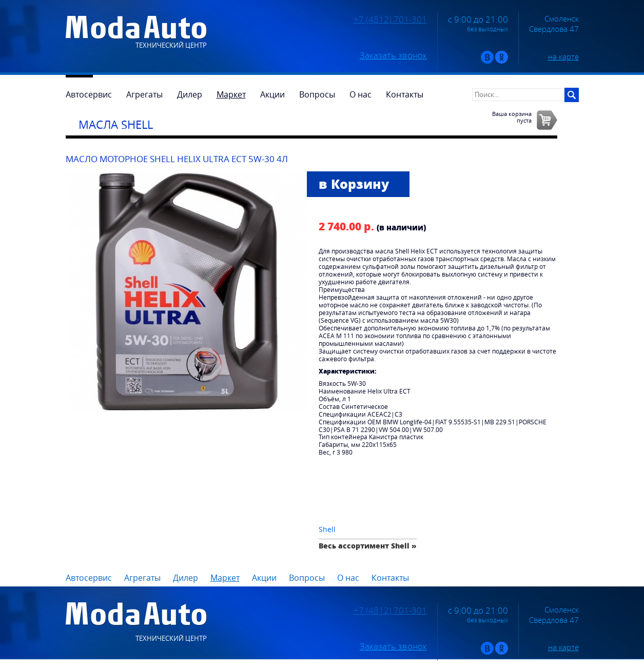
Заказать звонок (393, 55)
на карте (563, 56)
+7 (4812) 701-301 (390, 19)
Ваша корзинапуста (512, 117)
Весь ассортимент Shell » (368, 546)
